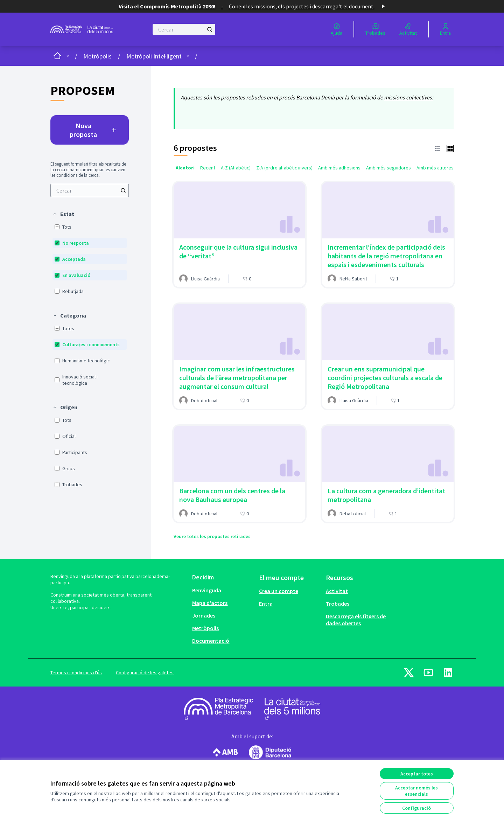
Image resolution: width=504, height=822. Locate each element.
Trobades (338, 604)
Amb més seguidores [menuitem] (388, 168)
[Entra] (445, 29)
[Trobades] (375, 29)
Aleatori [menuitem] (185, 168)
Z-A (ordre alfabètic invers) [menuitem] (284, 168)
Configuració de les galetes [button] (145, 673)
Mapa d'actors (210, 603)
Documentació (211, 641)
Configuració (416, 808)
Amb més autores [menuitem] (435, 168)
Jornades (204, 615)
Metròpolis (97, 56)
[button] (63, 214)
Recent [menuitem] (208, 168)
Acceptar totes (417, 774)
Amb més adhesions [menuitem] (339, 168)
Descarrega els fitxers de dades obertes (356, 620)
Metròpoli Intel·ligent (154, 56)
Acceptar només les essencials (416, 791)
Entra (266, 604)
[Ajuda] (337, 29)
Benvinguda (207, 590)
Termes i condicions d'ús (76, 673)
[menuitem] (90, 190)
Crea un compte (279, 591)
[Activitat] (408, 29)
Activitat (337, 591)
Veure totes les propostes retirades (212, 536)
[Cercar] (184, 29)
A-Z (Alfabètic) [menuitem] (236, 168)
